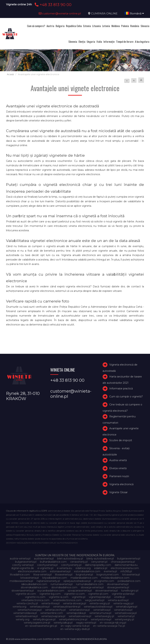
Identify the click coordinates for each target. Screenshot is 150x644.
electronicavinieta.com (125, 568)
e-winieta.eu (64, 568)
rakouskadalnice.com (34, 584)
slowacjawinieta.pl (118, 587)
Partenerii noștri (119, 476)
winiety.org (23, 619)
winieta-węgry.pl (123, 603)
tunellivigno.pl (130, 591)
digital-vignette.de (23, 568)
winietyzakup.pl (63, 623)
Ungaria (91, 41)
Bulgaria (60, 26)
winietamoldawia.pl (25, 613)
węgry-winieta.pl (86, 623)
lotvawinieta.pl (131, 575)
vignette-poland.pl (123, 594)
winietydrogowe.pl (44, 619)
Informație (109, 41)
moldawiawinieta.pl (21, 581)
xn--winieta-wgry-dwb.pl (75, 629)
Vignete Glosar (118, 492)
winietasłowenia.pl (80, 616)
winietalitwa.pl (102, 610)
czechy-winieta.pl (23, 565)
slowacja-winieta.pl (92, 587)
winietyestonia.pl (101, 619)
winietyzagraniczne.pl (37, 623)
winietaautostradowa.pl (98, 607)
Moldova (116, 26)
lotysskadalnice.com (55, 578)
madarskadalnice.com (84, 578)
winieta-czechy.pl (27, 603)
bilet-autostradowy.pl (70, 559)
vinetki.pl (120, 597)
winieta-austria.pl (118, 600)
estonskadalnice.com (87, 571)
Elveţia (82, 41)
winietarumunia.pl (100, 613)
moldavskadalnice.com (115, 578)
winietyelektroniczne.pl (73, 619)
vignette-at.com (26, 594)
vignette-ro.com (35, 597)
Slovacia (145, 26)
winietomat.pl (126, 616)
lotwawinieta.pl (30, 578)
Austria (50, 26)
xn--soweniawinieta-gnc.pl (41, 626)
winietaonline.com (52, 613)
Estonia (87, 26)
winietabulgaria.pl (127, 607)
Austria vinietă (118, 460)
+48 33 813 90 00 (53, 5)
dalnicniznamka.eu (126, 565)
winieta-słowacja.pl (75, 603)
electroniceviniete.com (32, 571)
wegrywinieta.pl (95, 600)
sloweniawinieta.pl (23, 591)
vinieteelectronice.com (67, 600)
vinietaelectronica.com (35, 600)
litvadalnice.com (20, 575)
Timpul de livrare (125, 41)
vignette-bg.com (50, 594)
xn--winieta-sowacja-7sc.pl (109, 626)
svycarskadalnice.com (51, 591)
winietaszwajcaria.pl (53, 616)
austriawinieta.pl (44, 559)
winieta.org (19, 607)
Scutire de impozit (121, 440)
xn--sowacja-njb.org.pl (113, 623)
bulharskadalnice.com (53, 562)
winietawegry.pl (104, 616)
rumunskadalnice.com (90, 584)
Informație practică (121, 389)
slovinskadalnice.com (64, 587)
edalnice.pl (101, 568)
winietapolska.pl (76, 613)
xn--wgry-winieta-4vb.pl (75, 626)
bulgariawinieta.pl (26, 562)
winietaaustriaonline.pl (67, 607)
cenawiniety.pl (79, 562)
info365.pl (126, 571)
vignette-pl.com (98, 594)
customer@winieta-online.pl (60, 13)
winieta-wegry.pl (100, 603)
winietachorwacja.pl (30, 610)
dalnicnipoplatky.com (98, 565)
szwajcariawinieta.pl (80, 591)
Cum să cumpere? (36, 26)
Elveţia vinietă (118, 468)
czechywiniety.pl (71, 565)
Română (134, 13)
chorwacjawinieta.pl (123, 562)
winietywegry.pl (124, 619)
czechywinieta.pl (47, 565)
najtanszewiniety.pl (48, 581)
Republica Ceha (74, 26)
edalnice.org (83, 568)
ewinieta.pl (110, 571)
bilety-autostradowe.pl (100, 559)
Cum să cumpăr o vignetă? (126, 397)
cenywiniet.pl (99, 562)
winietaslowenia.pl (27, 616)
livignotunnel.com (108, 575)
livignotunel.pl (84, 575)
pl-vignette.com (104, 581)
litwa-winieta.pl (42, 575)
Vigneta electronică (121, 484)
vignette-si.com (59, 597)
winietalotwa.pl (123, 610)
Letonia (106, 26)
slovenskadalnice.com (34, 587)
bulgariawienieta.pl (129, 559)
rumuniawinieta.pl (62, 584)
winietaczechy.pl (55, 610)
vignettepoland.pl (100, 597)
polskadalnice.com (129, 581)
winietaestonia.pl (79, 610)
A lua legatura (142, 41)
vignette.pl (79, 597)
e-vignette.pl (45, 568)
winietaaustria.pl (40, 607)
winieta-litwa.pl (50, 603)
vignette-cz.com (74, 594)
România (135, 26)
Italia (99, 41)
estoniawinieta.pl (60, 571)
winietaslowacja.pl (126, 613)
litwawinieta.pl (64, 575)
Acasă (10, 74)
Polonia (125, 26)
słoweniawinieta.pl (106, 591)
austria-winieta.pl (20, 559)
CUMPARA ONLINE (104, 13)
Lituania (97, 26)
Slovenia (73, 41)
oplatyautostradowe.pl (77, 581)
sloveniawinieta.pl (118, 584)
